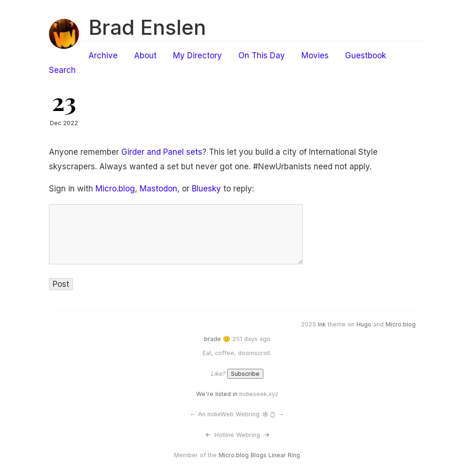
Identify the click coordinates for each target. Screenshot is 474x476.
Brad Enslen (147, 27)
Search (62, 70)
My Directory (197, 56)
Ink (322, 324)
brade (213, 339)
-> (267, 435)
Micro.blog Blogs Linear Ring (259, 455)
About (145, 56)
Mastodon (158, 189)
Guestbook (366, 56)
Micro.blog (115, 189)
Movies (315, 56)
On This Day (262, 56)
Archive (103, 56)
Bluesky (206, 189)
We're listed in (217, 394)
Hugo (364, 324)
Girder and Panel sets (162, 152)
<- (208, 435)
